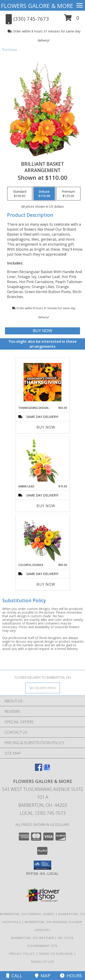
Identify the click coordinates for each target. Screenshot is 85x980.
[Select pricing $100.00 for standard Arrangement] (20, 194)
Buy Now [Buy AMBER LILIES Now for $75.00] (46, 506)
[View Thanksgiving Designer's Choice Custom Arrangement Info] (42, 382)
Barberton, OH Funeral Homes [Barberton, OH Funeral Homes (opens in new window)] (27, 914)
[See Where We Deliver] (43, 688)
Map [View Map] (43, 976)
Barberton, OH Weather (33, 938)
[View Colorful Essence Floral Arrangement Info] (42, 539)
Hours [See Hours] (71, 976)
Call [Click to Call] (14, 976)
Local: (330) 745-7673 (43, 813)
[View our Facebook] (39, 769)
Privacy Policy (22, 954)
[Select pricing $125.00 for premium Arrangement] (68, 194)
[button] (72, 19)
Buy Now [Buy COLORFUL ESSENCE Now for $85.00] (46, 584)
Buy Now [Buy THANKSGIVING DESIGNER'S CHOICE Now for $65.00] (46, 427)
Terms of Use (43, 962)
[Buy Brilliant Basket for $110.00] (42, 331)
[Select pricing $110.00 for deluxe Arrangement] (44, 194)
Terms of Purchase (56, 954)
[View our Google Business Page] (47, 769)
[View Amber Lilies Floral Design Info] (42, 461)
